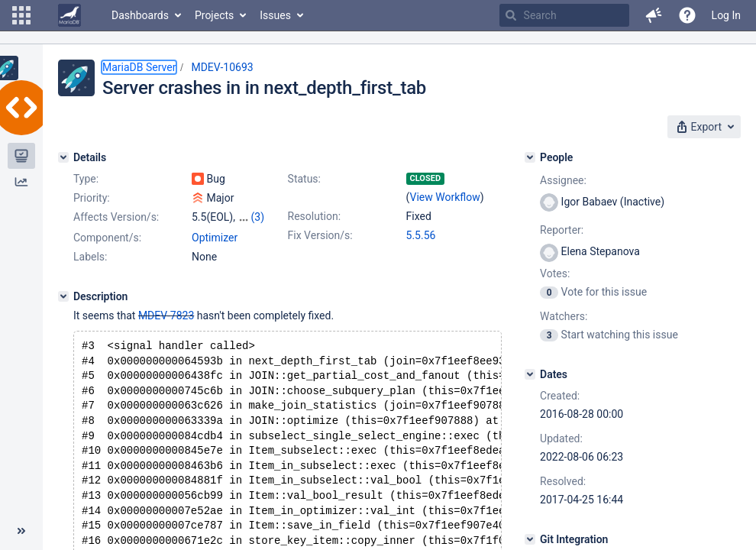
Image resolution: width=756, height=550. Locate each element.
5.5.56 (421, 235)
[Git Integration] (530, 539)
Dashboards (140, 15)
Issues (275, 15)
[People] (530, 157)
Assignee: (563, 180)
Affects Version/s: (116, 217)
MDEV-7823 (166, 315)
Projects (214, 15)
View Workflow (445, 197)
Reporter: (562, 230)
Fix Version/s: (320, 235)
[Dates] (530, 374)
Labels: (90, 257)
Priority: (92, 198)
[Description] (63, 296)
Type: (86, 179)
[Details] (63, 157)
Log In (726, 15)
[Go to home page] (69, 15)
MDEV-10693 (222, 67)
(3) (257, 217)
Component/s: (107, 238)
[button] (21, 15)
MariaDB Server (139, 67)
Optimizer (215, 238)
